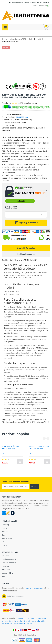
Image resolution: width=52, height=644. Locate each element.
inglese (29, 624)
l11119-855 (21, 618)
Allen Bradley (7, 538)
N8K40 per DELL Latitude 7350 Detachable (39, 447)
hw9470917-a (7, 624)
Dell (30, 39)
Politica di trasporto (26, 254)
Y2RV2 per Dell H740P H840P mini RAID (11, 447)
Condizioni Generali (9, 559)
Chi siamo (5, 556)
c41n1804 (31, 618)
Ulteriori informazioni (26, 248)
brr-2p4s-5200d (8, 621)
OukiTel (5, 545)
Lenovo (5, 528)
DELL (31, 453)
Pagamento (6, 569)
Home (5, 39)
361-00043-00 (41, 618)
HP (3, 542)
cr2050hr (19, 621)
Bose (4, 535)
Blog (4, 576)
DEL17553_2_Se (22, 117)
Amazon (5, 532)
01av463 (27, 621)
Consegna (6, 566)
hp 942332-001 (19, 624)
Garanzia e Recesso (9, 563)
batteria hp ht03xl (39, 621)
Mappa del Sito (7, 573)
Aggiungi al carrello (28, 223)
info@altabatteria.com (16, 596)
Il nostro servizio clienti (33, 588)
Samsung (5, 525)
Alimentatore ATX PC (18, 39)
